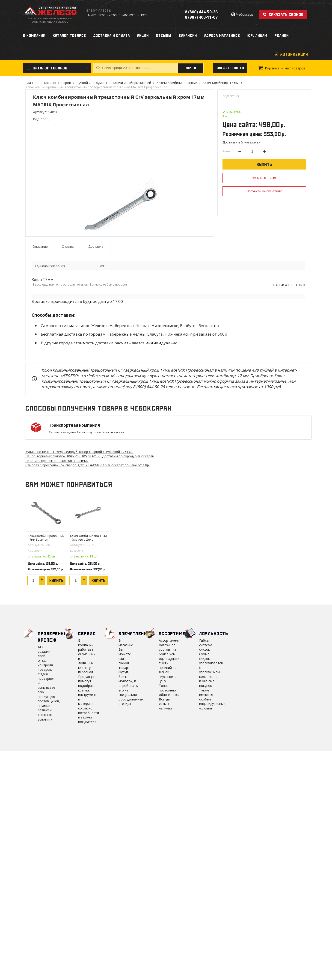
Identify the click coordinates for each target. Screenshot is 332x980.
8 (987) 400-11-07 (201, 17)
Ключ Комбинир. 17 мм (221, 83)
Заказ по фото (230, 68)
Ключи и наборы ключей (132, 83)
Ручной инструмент (92, 83)
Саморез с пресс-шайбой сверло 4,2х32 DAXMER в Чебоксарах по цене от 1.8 (87, 465)
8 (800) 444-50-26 (201, 12)
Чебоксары (245, 15)
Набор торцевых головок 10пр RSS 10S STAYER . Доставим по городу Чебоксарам (90, 456)
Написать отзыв (289, 285)
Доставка (96, 246)
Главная (32, 83)
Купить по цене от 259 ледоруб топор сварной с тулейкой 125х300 (79, 452)
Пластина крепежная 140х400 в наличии (57, 461)
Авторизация (294, 54)
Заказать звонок (286, 15)
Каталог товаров (57, 83)
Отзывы (68, 246)
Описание (40, 246)
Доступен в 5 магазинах (241, 142)
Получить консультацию (264, 191)
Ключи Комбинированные (177, 83)
